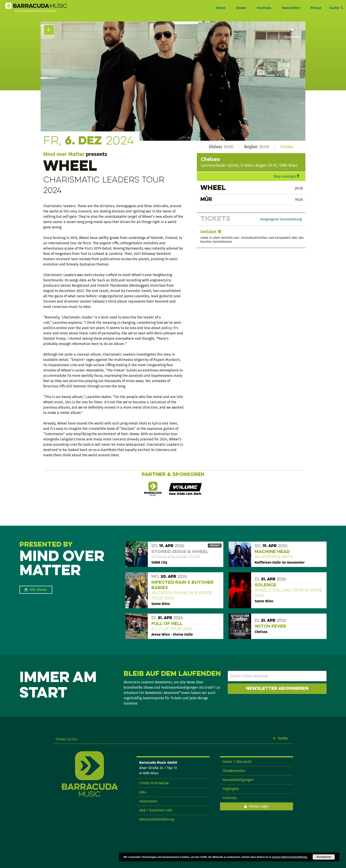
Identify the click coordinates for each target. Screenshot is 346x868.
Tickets (287, 147)
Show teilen (293, 37)
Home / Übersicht (237, 762)
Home (221, 8)
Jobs (143, 792)
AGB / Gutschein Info (156, 810)
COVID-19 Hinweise (154, 783)
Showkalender (234, 771)
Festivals (264, 8)
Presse (316, 8)
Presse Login (259, 806)
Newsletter (291, 8)
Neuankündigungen (238, 780)
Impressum (148, 801)
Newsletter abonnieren (277, 689)
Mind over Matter (64, 154)
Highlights (231, 789)
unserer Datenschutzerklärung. (290, 857)
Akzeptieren (324, 857)
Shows (241, 8)
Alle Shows (38, 590)
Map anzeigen (285, 176)
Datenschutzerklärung (157, 819)
